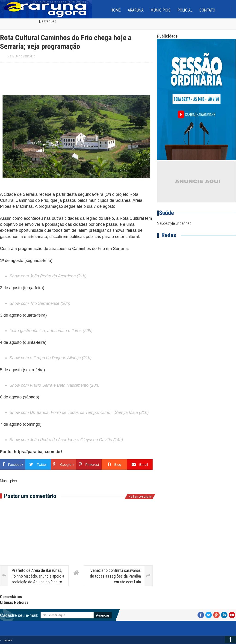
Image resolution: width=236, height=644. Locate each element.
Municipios (161, 10)
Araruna (136, 10)
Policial (185, 10)
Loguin (8, 640)
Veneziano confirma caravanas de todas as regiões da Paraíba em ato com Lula (115, 576)
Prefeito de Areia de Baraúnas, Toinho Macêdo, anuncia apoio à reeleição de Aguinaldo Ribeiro (38, 576)
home (116, 10)
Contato (207, 10)
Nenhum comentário (21, 56)
